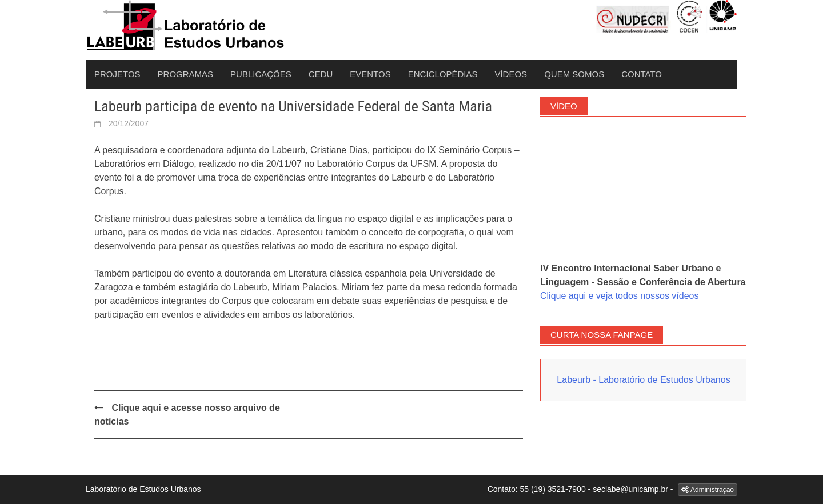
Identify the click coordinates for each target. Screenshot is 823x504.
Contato (642, 74)
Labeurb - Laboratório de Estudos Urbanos (643, 380)
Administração (708, 490)
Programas (186, 74)
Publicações (261, 74)
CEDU (321, 74)
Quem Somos (574, 74)
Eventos (370, 74)
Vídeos (511, 74)
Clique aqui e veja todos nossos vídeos (620, 296)
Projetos (117, 74)
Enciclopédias (443, 74)
